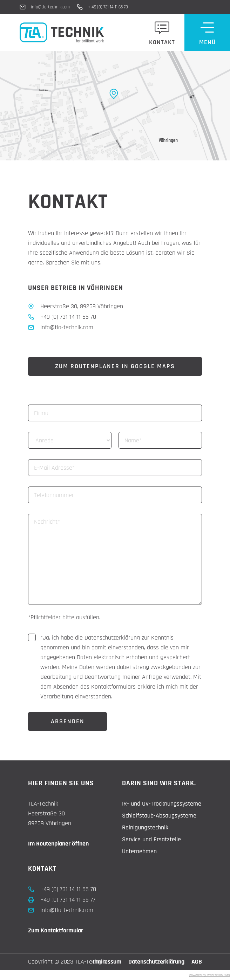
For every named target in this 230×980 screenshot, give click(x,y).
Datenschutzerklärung (112, 638)
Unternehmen (139, 851)
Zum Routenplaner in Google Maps (115, 366)
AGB (197, 962)
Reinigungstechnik (145, 827)
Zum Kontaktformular (56, 930)
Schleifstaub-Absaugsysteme (159, 816)
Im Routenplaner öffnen (58, 844)
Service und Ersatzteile (151, 839)
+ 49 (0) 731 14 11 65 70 (108, 7)
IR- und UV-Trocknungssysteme (162, 804)
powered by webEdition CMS (210, 975)
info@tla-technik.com (50, 7)
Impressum (107, 962)
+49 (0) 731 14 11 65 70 (68, 889)
